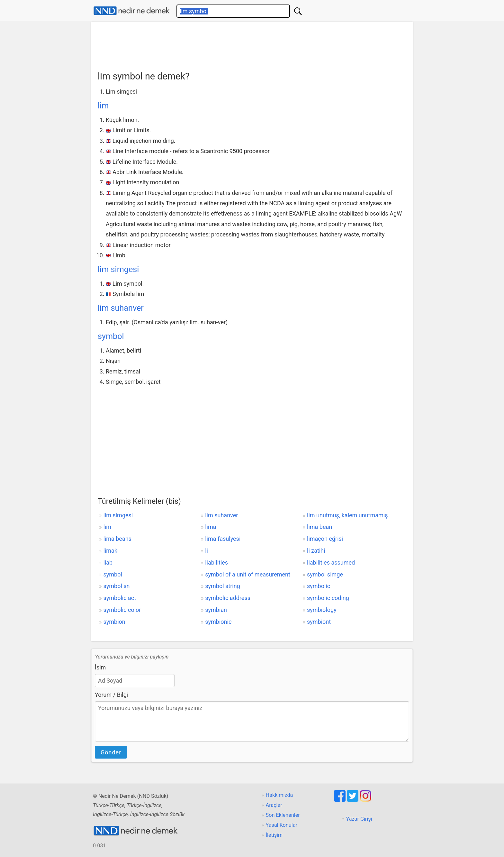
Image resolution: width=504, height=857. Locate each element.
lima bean (319, 527)
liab (108, 562)
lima (211, 527)
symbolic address (228, 598)
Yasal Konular (282, 825)
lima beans (117, 539)
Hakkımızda (279, 795)
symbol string (223, 586)
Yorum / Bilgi (111, 695)
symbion (114, 622)
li (207, 551)
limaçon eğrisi (325, 539)
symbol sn (116, 586)
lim (103, 106)
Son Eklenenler (283, 815)
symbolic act (120, 598)
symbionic (218, 622)
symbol (111, 336)
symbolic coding (328, 598)
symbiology (322, 610)
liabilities (216, 562)
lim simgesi (118, 269)
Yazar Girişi (359, 819)
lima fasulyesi (223, 539)
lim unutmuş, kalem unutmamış (347, 515)
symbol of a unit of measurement (248, 574)
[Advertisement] (252, 44)
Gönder (111, 752)
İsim (100, 667)
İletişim (274, 835)
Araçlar (274, 805)
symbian (216, 610)
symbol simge (325, 574)
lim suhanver (121, 308)
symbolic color (122, 610)
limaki (111, 551)
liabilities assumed (331, 562)
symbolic (319, 586)
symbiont (319, 622)
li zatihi (316, 551)
